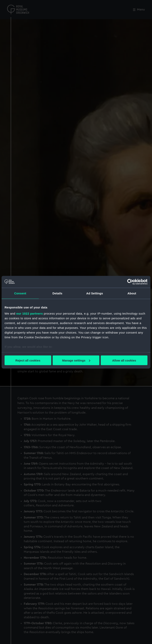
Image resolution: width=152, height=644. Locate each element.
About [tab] (132, 293)
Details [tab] (57, 293)
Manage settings (76, 360)
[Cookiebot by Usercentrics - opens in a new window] (130, 282)
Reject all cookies (28, 360)
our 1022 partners (29, 313)
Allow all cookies (124, 360)
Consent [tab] (20, 293)
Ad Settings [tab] (95, 293)
